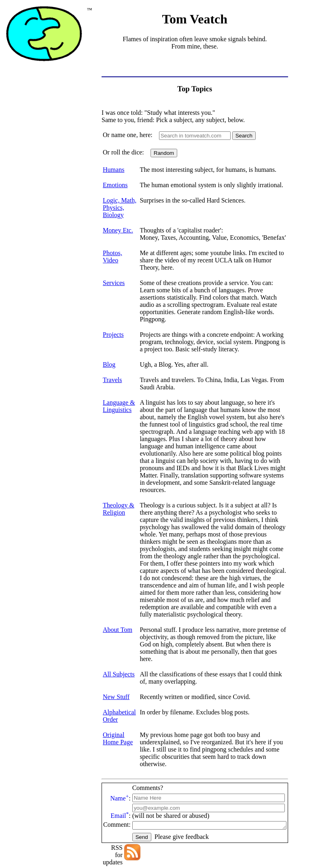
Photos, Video (112, 257)
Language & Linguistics (119, 392)
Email (120, 765)
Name (119, 747)
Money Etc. (118, 230)
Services (114, 276)
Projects (113, 320)
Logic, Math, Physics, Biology (120, 208)
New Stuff (116, 653)
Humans (113, 170)
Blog (109, 350)
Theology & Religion (119, 480)
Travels (112, 365)
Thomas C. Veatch (165, 846)
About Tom (118, 593)
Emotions (115, 185)
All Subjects (119, 630)
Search (244, 136)
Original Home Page (118, 695)
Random (164, 153)
